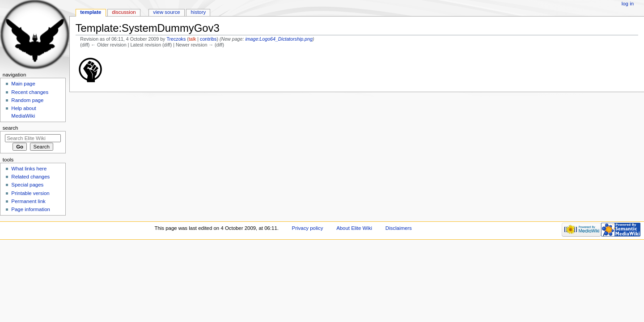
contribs (208, 39)
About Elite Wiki (354, 228)
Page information (31, 209)
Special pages (27, 185)
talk (193, 39)
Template (91, 12)
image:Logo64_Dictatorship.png (279, 39)
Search (11, 128)
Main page (23, 84)
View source (166, 12)
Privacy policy (308, 228)
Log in (628, 4)
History (199, 12)
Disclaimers (399, 228)
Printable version (30, 193)
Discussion (124, 12)
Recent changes (30, 92)
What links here (29, 169)
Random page (27, 100)
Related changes (30, 177)
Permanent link (28, 201)
